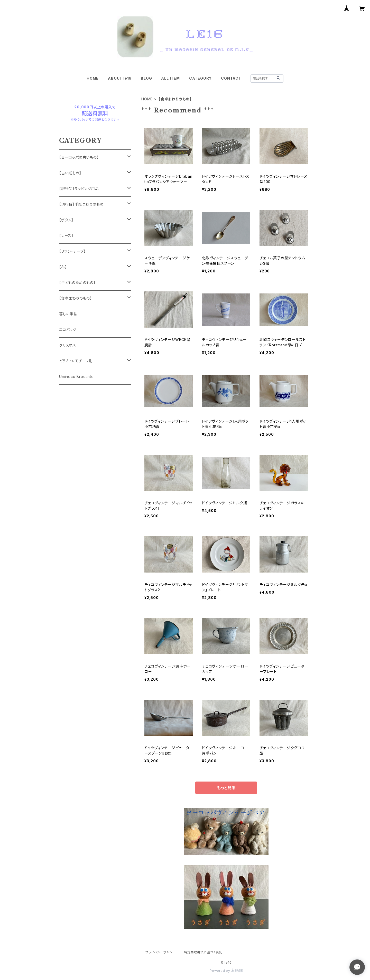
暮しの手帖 (68, 314)
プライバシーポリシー (161, 952)
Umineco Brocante (76, 377)
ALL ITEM (170, 78)
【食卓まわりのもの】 (76, 298)
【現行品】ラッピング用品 (79, 189)
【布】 (63, 267)
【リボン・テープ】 (72, 251)
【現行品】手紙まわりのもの (81, 204)
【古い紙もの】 (70, 173)
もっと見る (226, 788)
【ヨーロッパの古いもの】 (79, 157)
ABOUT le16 (120, 78)
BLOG (146, 78)
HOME (93, 78)
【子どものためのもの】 (77, 283)
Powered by (226, 971)
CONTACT (231, 78)
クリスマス (68, 345)
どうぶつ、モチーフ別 (76, 361)
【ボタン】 (66, 220)
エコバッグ (68, 330)
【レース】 (66, 236)
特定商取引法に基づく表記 (203, 952)
